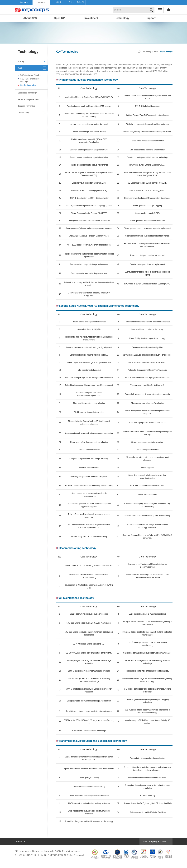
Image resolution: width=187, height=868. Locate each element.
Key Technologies (28, 85)
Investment (91, 18)
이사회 (59, 2)
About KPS (30, 18)
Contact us (20, 842)
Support (151, 18)
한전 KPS (24, 2)
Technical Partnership (26, 106)
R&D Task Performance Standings (30, 80)
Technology (122, 18)
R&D (20, 68)
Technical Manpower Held (28, 99)
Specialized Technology (27, 93)
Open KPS (60, 18)
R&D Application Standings (31, 75)
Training (21, 61)
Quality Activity (24, 113)
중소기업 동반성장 (77, 2)
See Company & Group (155, 842)
